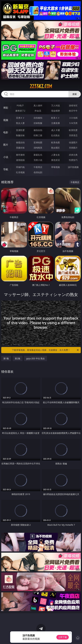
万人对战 (55, 105)
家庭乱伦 (38, 155)
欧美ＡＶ (55, 118)
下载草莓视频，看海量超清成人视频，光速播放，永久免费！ (46, 350)
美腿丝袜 (20, 148)
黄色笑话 (55, 160)
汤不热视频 (73, 167)
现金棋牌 (55, 111)
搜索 (75, 94)
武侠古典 (73, 155)
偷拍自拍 (38, 130)
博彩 (6, 108)
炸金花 (38, 111)
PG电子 (20, 105)
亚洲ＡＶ (20, 118)
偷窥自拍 (20, 142)
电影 (6, 132)
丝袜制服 (38, 123)
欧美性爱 (73, 130)
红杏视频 (20, 172)
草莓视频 (55, 167)
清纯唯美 (38, 148)
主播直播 (55, 123)
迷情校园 (20, 160)
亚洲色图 (38, 142)
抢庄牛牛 (73, 111)
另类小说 (38, 160)
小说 (6, 157)
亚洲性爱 (20, 130)
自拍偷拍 (38, 118)
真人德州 (38, 105)
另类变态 (73, 135)
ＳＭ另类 (73, 123)
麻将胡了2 (20, 111)
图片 (6, 145)
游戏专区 (73, 105)
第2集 (18, 358)
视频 (6, 120)
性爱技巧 (73, 160)
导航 (6, 169)
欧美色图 (55, 142)
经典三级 (38, 135)
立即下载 (63, 637)
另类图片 (73, 148)
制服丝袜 (20, 135)
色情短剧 (38, 172)
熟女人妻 (20, 123)
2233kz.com (41, 86)
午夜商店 (38, 167)
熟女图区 (55, 148)
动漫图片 (73, 142)
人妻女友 (55, 155)
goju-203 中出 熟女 (36, 358)
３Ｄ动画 (73, 118)
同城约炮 (20, 167)
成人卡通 (55, 130)
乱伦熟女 (55, 135)
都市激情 (20, 155)
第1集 (6, 358)
